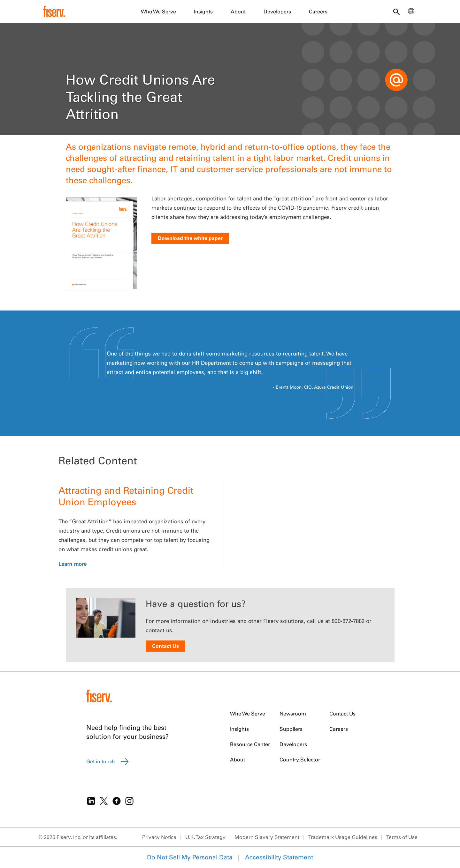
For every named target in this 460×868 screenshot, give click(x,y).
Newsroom (293, 714)
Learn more (73, 564)
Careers (318, 11)
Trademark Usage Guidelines (343, 837)
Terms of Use (402, 837)
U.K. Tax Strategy (205, 837)
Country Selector (300, 759)
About (238, 11)
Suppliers (291, 729)
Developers (277, 11)
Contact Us (165, 646)
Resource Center (250, 744)
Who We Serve (158, 11)
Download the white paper (190, 238)
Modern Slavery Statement (267, 837)
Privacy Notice (159, 837)
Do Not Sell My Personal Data (190, 857)
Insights (203, 11)
